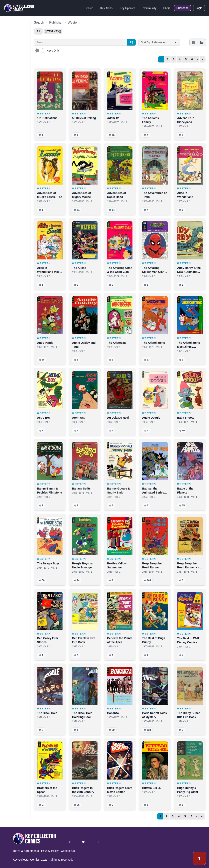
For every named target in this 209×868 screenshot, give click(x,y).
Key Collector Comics (26, 860)
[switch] (40, 51)
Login (199, 8)
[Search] (131, 42)
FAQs (167, 8)
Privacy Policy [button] (50, 851)
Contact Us (68, 851)
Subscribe (182, 8)
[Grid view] (202, 42)
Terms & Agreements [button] (26, 851)
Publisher (56, 22)
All (38, 31)
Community (150, 8)
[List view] (194, 42)
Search (89, 8)
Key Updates (127, 8)
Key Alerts (106, 8)
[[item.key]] (53, 31)
